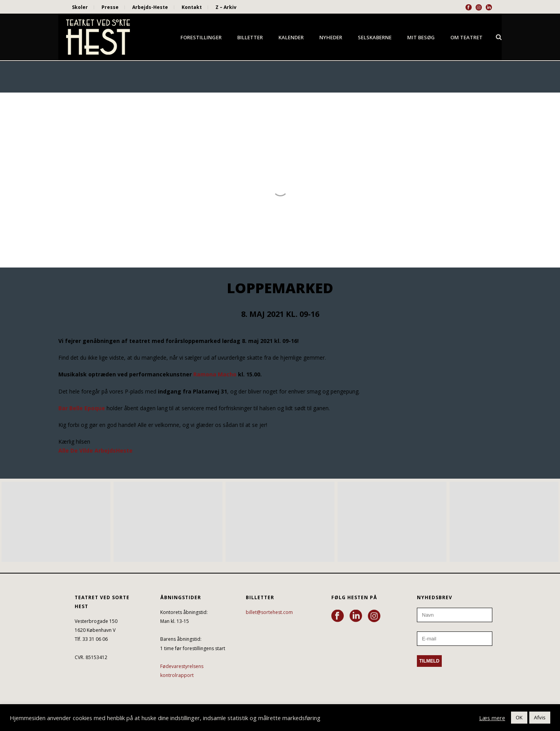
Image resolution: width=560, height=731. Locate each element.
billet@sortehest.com (269, 612)
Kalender (291, 37)
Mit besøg (421, 37)
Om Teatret (466, 37)
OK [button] (519, 717)
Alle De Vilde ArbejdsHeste (95, 450)
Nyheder (331, 37)
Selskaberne (375, 37)
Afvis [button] (540, 717)
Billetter (250, 37)
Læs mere (492, 718)
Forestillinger (201, 37)
